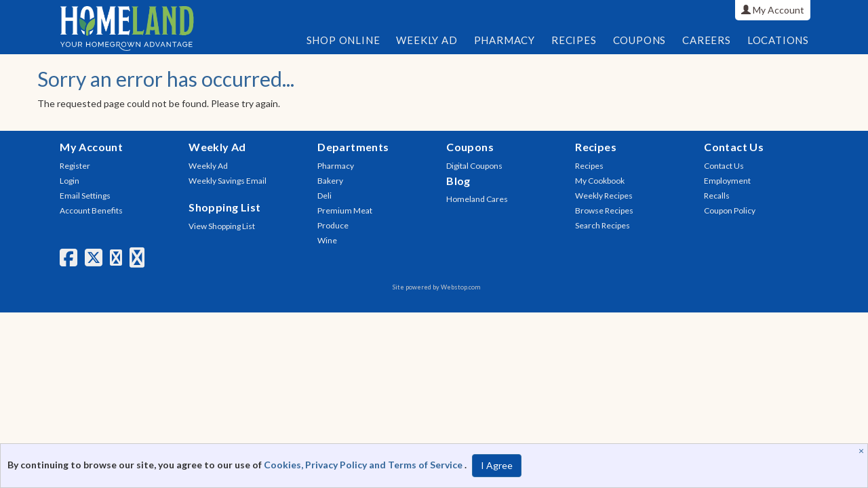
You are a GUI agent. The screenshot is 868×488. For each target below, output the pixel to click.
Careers (707, 40)
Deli (324, 196)
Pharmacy (336, 166)
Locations (778, 40)
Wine (327, 240)
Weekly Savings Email (228, 181)
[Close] (863, 451)
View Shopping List (222, 226)
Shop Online (343, 40)
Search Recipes (603, 225)
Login (70, 181)
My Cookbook (600, 181)
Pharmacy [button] (505, 40)
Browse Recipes (604, 210)
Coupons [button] (640, 40)
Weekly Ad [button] (427, 40)
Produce (333, 225)
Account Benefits (91, 210)
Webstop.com (460, 287)
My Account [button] (773, 10)
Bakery (330, 181)
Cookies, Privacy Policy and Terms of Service (364, 465)
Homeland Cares (477, 199)
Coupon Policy (730, 210)
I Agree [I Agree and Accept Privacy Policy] (497, 465)
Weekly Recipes (604, 196)
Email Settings (85, 196)
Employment (727, 181)
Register (75, 166)
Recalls (717, 196)
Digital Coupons (474, 166)
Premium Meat (345, 210)
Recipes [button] (574, 40)
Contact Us (724, 166)
